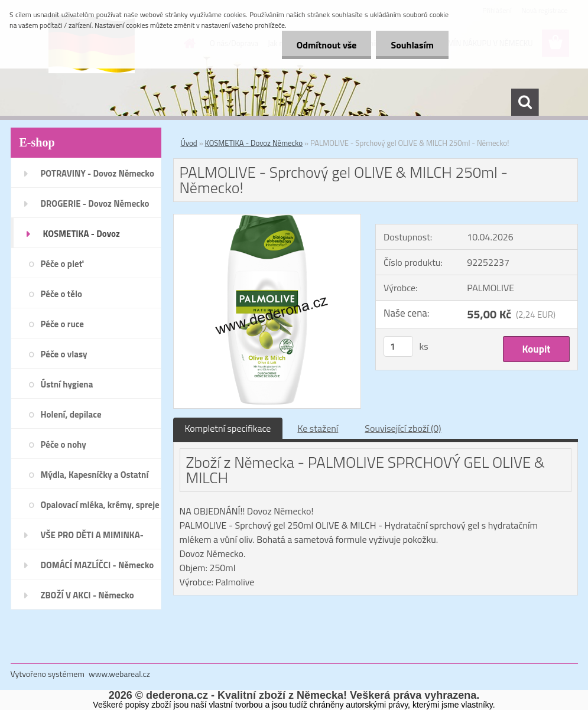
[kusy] (398, 346)
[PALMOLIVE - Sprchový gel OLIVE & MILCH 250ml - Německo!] (267, 219)
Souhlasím (412, 45)
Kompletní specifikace (228, 428)
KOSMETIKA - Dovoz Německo (254, 143)
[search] (525, 102)
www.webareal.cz (119, 674)
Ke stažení (318, 428)
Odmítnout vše (327, 45)
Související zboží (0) (403, 428)
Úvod (189, 143)
